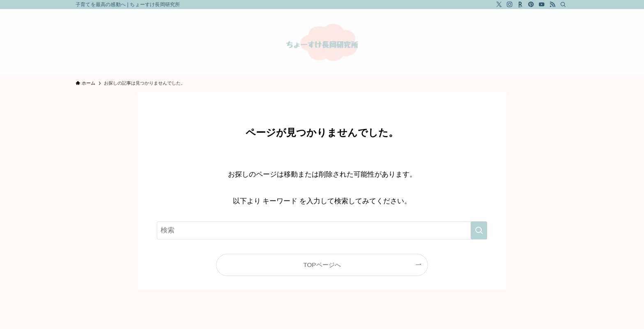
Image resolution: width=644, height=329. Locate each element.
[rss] (552, 5)
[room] (520, 5)
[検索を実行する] (479, 230)
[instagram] (510, 5)
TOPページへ (322, 265)
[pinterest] (531, 5)
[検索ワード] (322, 230)
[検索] (563, 5)
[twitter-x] (499, 5)
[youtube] (542, 5)
